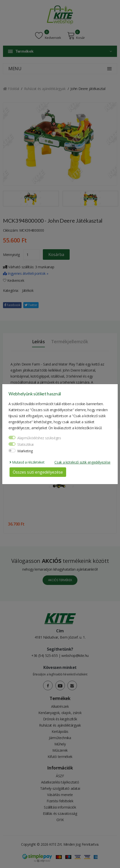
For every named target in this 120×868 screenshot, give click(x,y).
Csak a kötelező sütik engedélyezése (82, 462)
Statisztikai (25, 444)
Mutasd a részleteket (27, 462)
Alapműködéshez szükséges (39, 438)
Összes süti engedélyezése (38, 472)
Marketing (25, 451)
